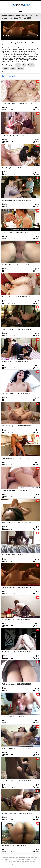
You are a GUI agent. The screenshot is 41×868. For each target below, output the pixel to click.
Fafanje (13, 68)
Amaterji (18, 65)
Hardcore (20, 68)
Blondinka (31, 65)
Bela (24, 65)
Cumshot (6, 68)
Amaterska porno (15, 865)
